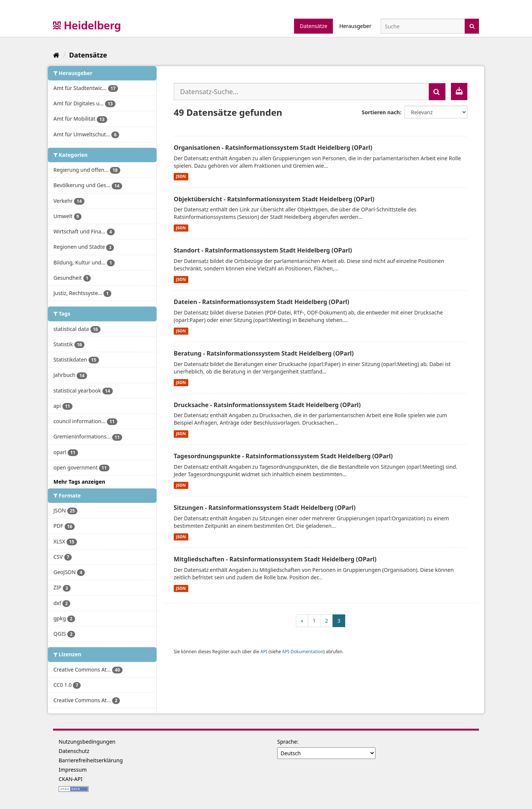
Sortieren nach (381, 112)
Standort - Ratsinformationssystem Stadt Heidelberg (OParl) (263, 250)
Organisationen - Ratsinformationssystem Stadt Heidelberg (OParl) (273, 148)
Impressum (73, 770)
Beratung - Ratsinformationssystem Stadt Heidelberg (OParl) (264, 353)
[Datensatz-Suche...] (301, 92)
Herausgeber (355, 26)
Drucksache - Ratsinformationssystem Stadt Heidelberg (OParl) (267, 405)
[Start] (56, 55)
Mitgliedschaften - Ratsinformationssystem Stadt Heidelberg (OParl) (275, 559)
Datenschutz (74, 751)
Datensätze (313, 26)
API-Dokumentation (303, 651)
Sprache (287, 742)
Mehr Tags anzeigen (79, 482)
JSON (181, 177)
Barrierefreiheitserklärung (91, 760)
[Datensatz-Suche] (423, 26)
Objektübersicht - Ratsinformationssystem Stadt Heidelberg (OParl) (274, 199)
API (264, 651)
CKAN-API (71, 779)
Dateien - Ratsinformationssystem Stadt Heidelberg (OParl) (262, 302)
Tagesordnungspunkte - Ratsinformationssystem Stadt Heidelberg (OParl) (283, 456)
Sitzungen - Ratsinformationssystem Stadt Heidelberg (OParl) (265, 508)
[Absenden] (472, 26)
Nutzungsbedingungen (87, 742)
